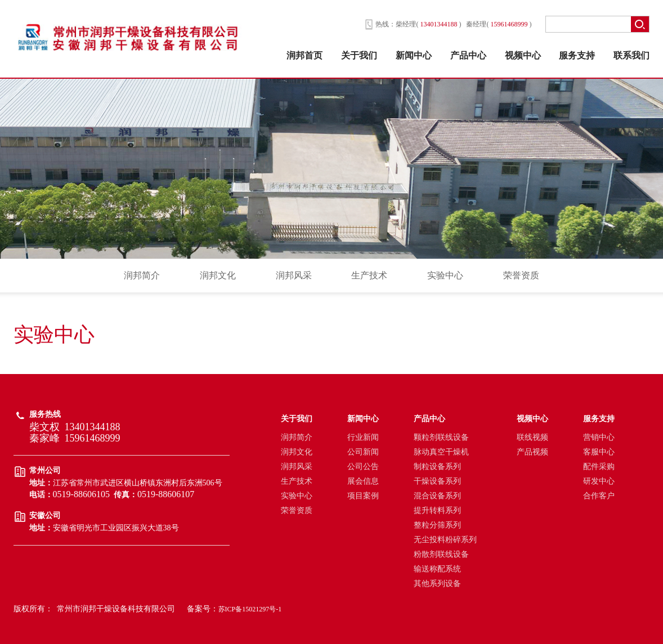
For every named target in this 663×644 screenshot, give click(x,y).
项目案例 (363, 496)
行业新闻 (363, 437)
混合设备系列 (437, 496)
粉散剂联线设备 (441, 554)
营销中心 (599, 437)
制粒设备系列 (437, 467)
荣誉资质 (521, 275)
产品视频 (532, 452)
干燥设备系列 (437, 481)
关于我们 (359, 55)
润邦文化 (218, 275)
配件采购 (599, 467)
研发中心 (599, 481)
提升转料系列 (437, 510)
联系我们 (631, 55)
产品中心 (468, 55)
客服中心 (599, 452)
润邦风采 (294, 275)
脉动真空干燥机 (441, 452)
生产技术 (369, 275)
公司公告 (363, 467)
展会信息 (363, 481)
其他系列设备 (437, 584)
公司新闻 (363, 452)
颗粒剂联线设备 (441, 437)
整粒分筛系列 (437, 525)
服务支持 (577, 55)
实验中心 (445, 275)
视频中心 (523, 55)
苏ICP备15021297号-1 (250, 609)
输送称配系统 (437, 569)
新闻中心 (414, 55)
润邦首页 (304, 55)
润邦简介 (142, 275)
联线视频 (532, 437)
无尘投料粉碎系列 (445, 540)
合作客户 (599, 496)
